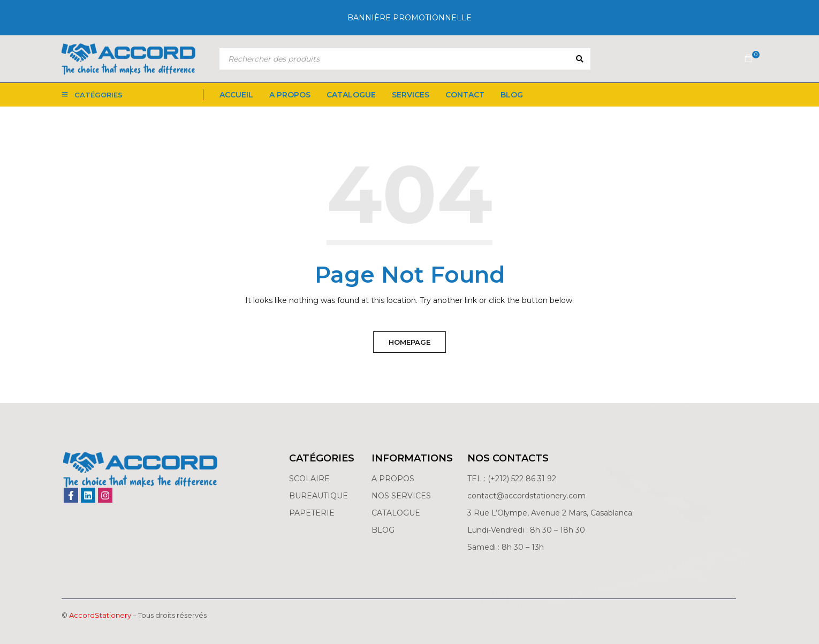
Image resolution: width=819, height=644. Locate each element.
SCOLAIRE (310, 479)
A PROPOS (393, 479)
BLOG (383, 530)
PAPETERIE (312, 513)
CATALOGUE (396, 513)
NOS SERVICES (401, 496)
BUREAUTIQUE (318, 496)
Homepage (409, 342)
